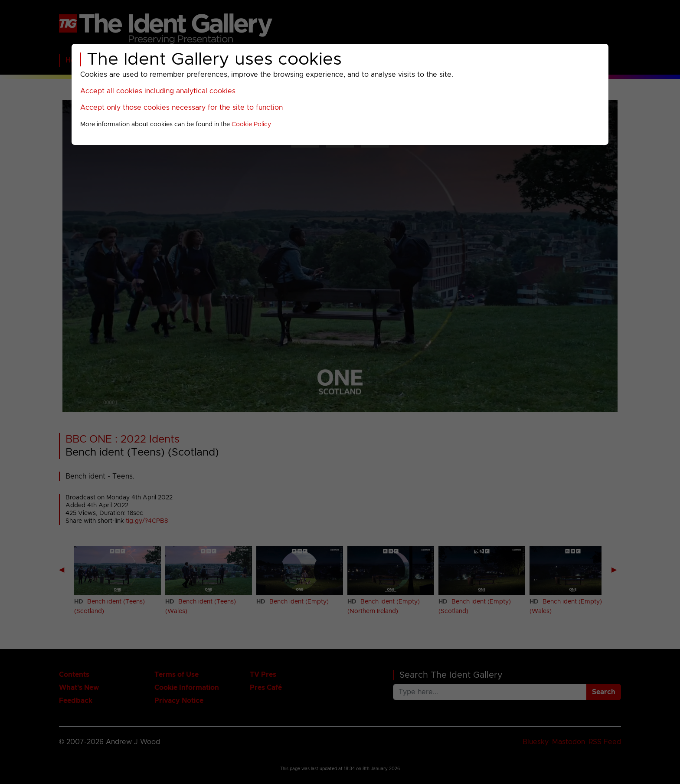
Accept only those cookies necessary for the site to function (181, 108)
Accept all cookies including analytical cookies (158, 91)
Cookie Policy (251, 125)
